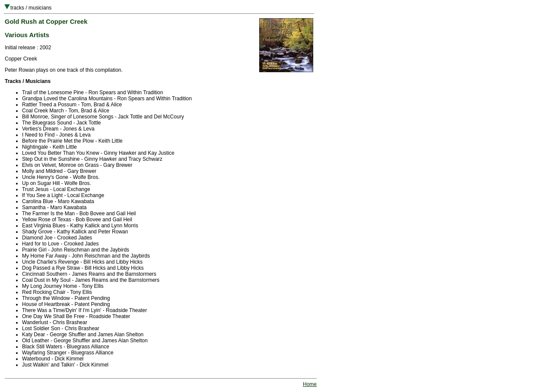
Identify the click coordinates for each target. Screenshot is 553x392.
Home (310, 384)
